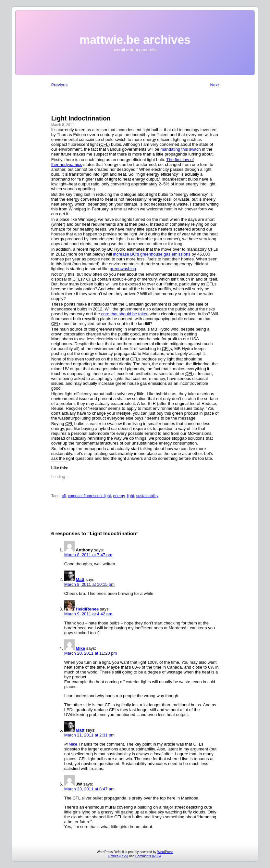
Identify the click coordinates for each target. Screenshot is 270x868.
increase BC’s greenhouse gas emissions (152, 254)
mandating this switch (180, 149)
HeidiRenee (87, 609)
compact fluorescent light (89, 496)
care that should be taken (125, 314)
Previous (60, 85)
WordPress (165, 852)
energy (119, 496)
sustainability (147, 496)
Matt (80, 579)
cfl (64, 496)
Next (215, 85)
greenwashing (123, 269)
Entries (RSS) (118, 856)
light (130, 496)
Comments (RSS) (148, 856)
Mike (80, 648)
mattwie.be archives (135, 40)
